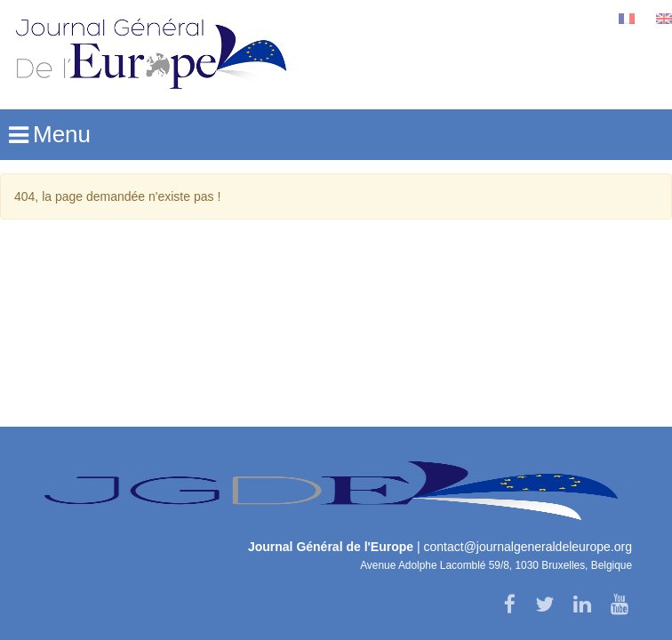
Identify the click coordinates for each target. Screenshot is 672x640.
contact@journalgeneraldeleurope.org (528, 547)
